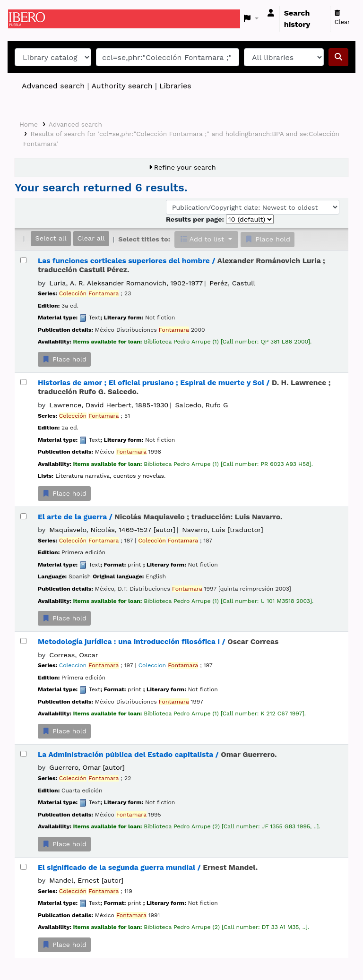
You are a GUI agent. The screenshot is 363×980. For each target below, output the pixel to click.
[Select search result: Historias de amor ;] (23, 382)
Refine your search (185, 167)
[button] (251, 19)
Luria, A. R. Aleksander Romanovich (126, 283)
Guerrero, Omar (87, 767)
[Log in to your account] (271, 13)
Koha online (32, 19)
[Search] (338, 57)
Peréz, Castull (232, 283)
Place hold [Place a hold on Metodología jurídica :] (64, 731)
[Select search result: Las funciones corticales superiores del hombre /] (23, 260)
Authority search (122, 86)
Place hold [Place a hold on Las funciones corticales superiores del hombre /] (64, 359)
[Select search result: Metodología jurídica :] (23, 641)
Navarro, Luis (222, 530)
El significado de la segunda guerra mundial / (148, 868)
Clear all (91, 238)
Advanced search (53, 86)
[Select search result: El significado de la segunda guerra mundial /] (23, 867)
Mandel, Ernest (86, 880)
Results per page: (196, 219)
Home (29, 124)
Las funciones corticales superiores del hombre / (181, 265)
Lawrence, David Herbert (109, 405)
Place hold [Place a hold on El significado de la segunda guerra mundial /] (64, 945)
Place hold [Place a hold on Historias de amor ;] (64, 493)
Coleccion (89, 665)
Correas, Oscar (73, 655)
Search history (297, 19)
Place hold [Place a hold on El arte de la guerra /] (64, 618)
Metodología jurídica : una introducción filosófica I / (158, 642)
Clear (342, 18)
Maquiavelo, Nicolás (112, 530)
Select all (51, 238)
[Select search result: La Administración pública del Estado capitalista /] (23, 754)
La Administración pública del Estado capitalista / (157, 755)
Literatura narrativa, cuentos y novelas (110, 476)
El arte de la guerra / (160, 517)
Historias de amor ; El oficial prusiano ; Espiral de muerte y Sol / (184, 387)
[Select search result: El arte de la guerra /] (23, 516)
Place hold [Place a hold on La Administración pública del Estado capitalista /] (64, 844)
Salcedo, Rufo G (202, 405)
